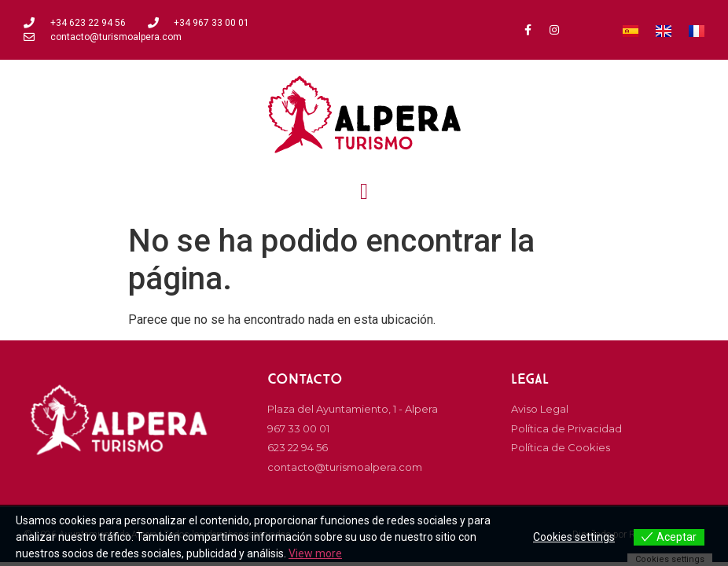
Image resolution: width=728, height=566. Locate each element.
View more (315, 553)
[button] (364, 192)
